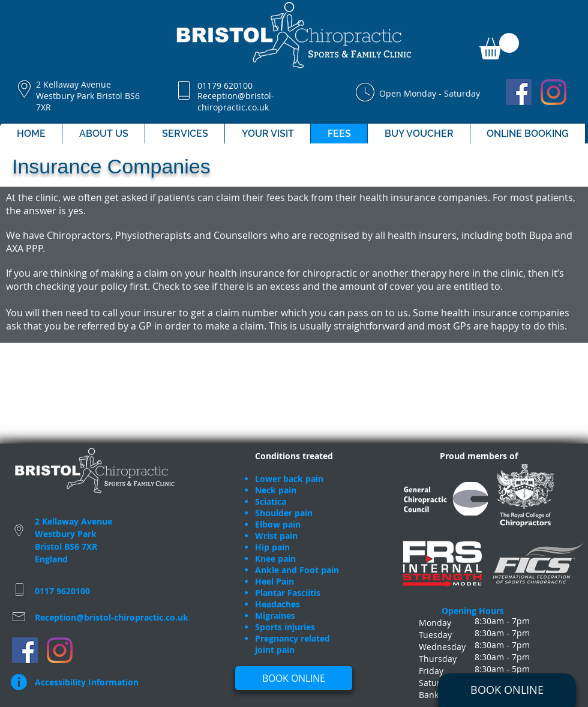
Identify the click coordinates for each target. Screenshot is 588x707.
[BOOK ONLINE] (507, 690)
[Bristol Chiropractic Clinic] (519, 92)
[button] (499, 46)
